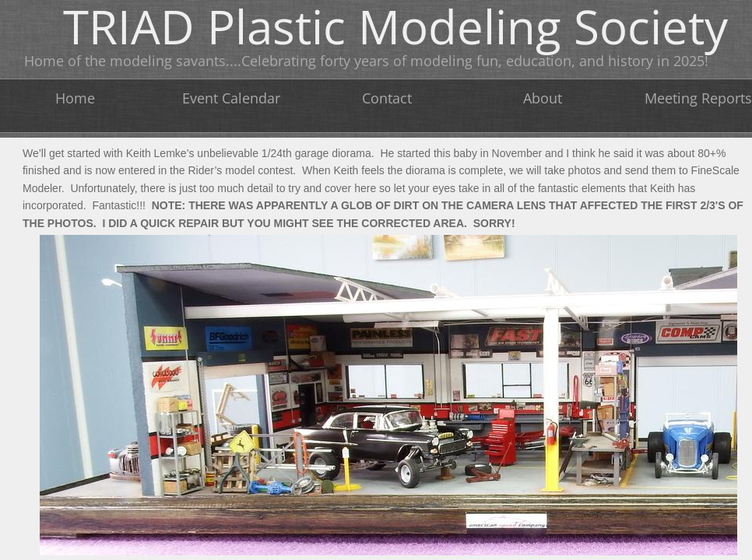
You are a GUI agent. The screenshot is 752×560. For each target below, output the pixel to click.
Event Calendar (231, 98)
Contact (387, 98)
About (543, 98)
